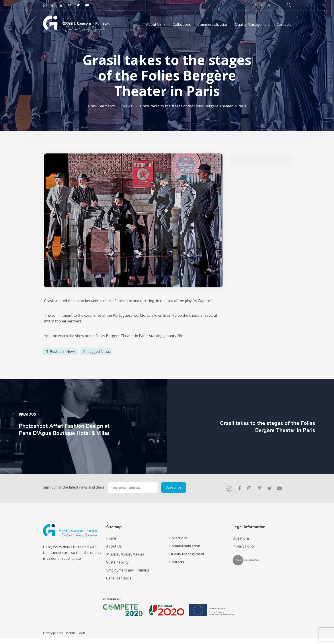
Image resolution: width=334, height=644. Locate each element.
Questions (241, 538)
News (71, 351)
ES (275, 5)
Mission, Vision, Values (125, 554)
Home (111, 538)
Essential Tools (74, 633)
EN (255, 5)
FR (268, 5)
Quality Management (252, 24)
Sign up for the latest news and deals (74, 487)
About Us (154, 24)
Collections (182, 24)
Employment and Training (128, 570)
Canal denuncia (119, 578)
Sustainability (117, 562)
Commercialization (213, 24)
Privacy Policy (244, 546)
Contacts (284, 24)
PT (262, 5)
